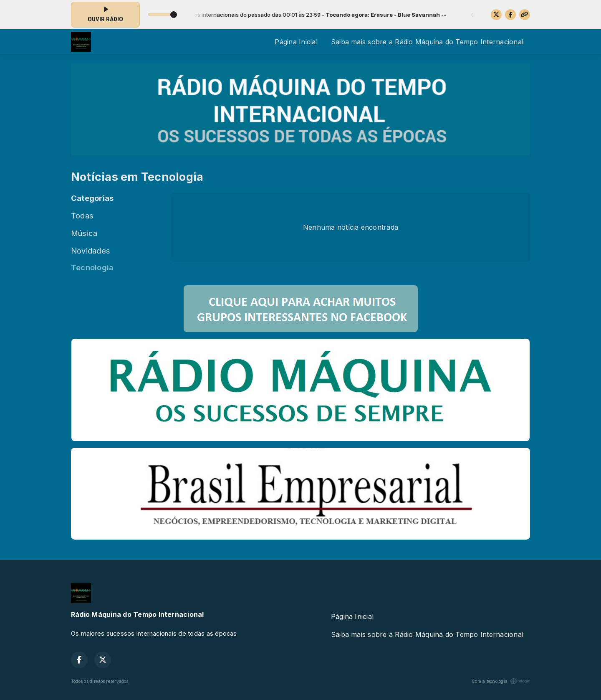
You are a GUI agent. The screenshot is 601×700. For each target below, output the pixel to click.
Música (84, 233)
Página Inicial (296, 42)
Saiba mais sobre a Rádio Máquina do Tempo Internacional (427, 42)
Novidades (91, 251)
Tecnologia (92, 267)
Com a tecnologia (501, 681)
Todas (82, 216)
